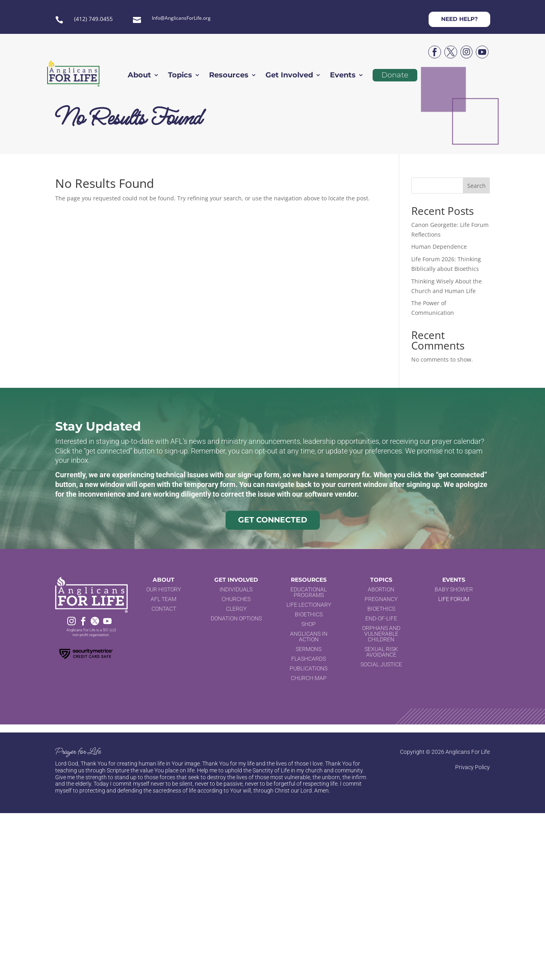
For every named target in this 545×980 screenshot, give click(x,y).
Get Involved (289, 76)
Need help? (459, 19)
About (139, 76)
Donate (395, 75)
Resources (229, 76)
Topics (180, 76)
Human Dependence (439, 247)
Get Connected (273, 520)
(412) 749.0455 (93, 19)
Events (343, 76)
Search (477, 186)
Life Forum (454, 599)
